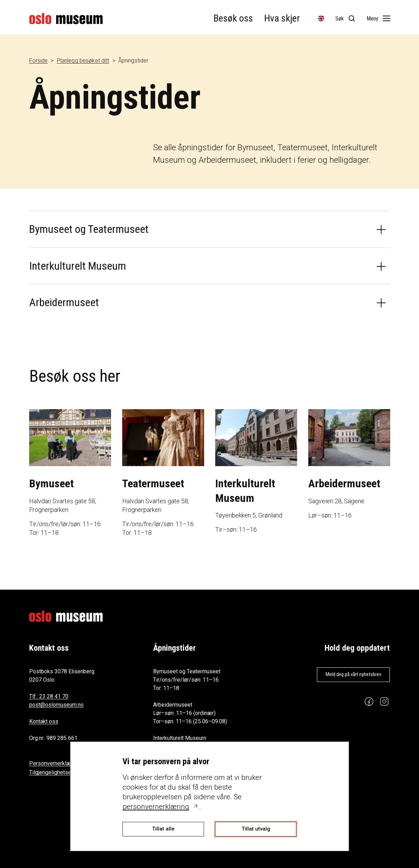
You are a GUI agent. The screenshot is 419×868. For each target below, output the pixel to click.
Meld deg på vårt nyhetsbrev (353, 674)
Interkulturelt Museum (78, 266)
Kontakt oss (44, 721)
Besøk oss (233, 18)
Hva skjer (282, 18)
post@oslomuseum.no (56, 705)
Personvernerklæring (55, 763)
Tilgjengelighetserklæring (60, 772)
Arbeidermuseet (64, 302)
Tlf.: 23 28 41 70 (49, 696)
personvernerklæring (156, 807)
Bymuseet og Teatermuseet (89, 229)
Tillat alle (163, 829)
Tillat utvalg (256, 829)
